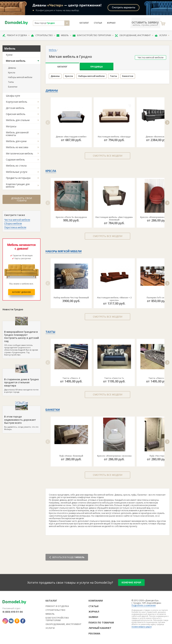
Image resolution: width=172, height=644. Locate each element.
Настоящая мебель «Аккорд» (114, 137)
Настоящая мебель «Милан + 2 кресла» (114, 299)
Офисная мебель (16, 114)
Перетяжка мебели (15, 227)
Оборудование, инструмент (134, 35)
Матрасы (11, 126)
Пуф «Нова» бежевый (71, 456)
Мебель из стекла (16, 166)
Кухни (9, 55)
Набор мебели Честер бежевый (71, 298)
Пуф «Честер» (157, 456)
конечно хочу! (131, 582)
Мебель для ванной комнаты (17, 134)
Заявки (93, 617)
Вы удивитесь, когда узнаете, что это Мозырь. (21, 418)
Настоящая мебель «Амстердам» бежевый (114, 219)
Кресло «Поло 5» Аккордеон (71, 217)
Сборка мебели (13, 223)
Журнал (111, 23)
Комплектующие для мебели (18, 185)
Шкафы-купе (13, 96)
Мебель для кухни (16, 141)
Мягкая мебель (16, 61)
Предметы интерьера (18, 178)
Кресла (12, 73)
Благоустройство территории (93, 35)
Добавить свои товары (21, 199)
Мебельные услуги (17, 172)
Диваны (12, 68)
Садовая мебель (15, 160)
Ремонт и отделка (16, 35)
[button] (48, 122)
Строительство (43, 35)
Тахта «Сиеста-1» (114, 378)
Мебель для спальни (18, 120)
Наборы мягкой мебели (20, 77)
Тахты (11, 82)
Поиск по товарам (101, 623)
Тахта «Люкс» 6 (157, 378)
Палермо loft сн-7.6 (157, 298)
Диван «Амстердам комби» (71, 137)
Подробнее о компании (144, 605)
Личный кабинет (100, 628)
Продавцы (97, 67)
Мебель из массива (17, 147)
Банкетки (13, 87)
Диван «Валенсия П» (157, 137)
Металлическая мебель (19, 153)
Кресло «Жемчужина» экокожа (114, 456)
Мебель (64, 35)
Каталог (84, 23)
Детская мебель (15, 108)
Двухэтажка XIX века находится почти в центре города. (21, 381)
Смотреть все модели (108, 156)
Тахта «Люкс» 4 (71, 378)
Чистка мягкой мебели (17, 220)
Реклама (94, 633)
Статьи (98, 23)
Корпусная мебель (17, 102)
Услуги (162, 35)
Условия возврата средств (142, 627)
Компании (96, 601)
